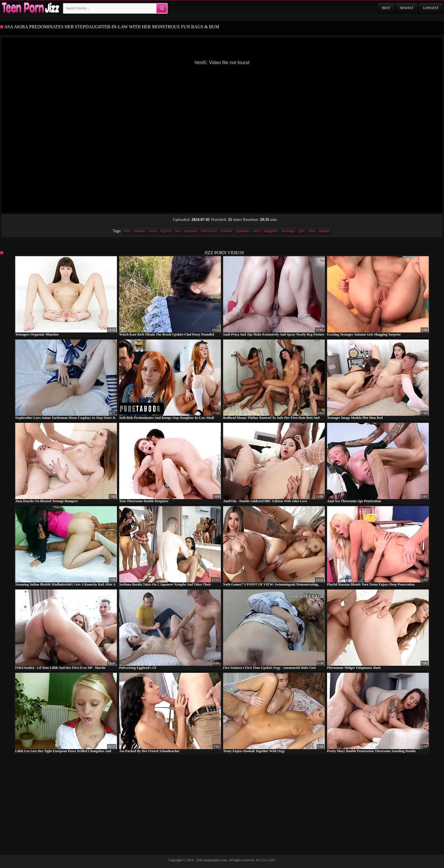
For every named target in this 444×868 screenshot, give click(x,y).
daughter (271, 231)
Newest (407, 8)
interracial (209, 231)
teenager (288, 231)
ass (178, 231)
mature (324, 231)
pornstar (190, 231)
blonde (140, 231)
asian (153, 231)
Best (386, 8)
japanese (242, 231)
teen (127, 231)
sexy (257, 231)
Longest (431, 8)
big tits (166, 231)
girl (302, 231)
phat (312, 231)
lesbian (226, 231)
